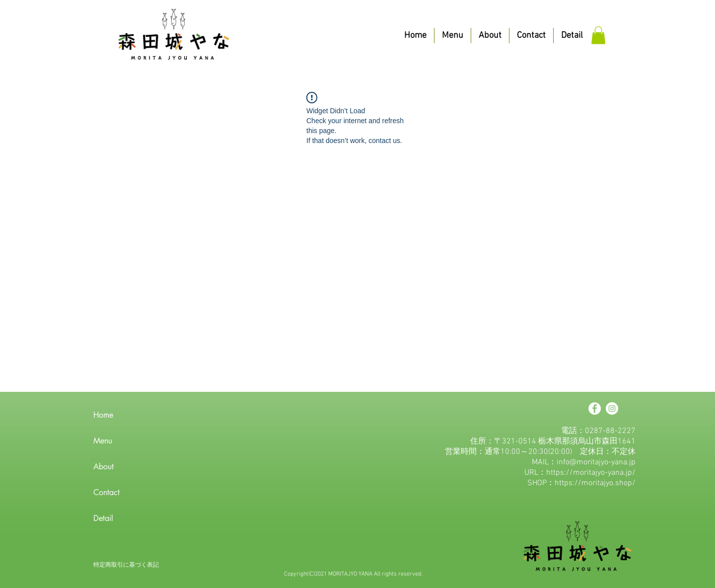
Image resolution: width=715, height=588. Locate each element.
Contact (107, 492)
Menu (103, 441)
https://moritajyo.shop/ (595, 483)
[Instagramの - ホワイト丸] (612, 408)
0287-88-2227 (610, 431)
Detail (103, 518)
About (104, 467)
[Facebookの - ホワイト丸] (595, 408)
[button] (598, 35)
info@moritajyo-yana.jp (596, 462)
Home (103, 415)
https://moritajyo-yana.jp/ (591, 473)
